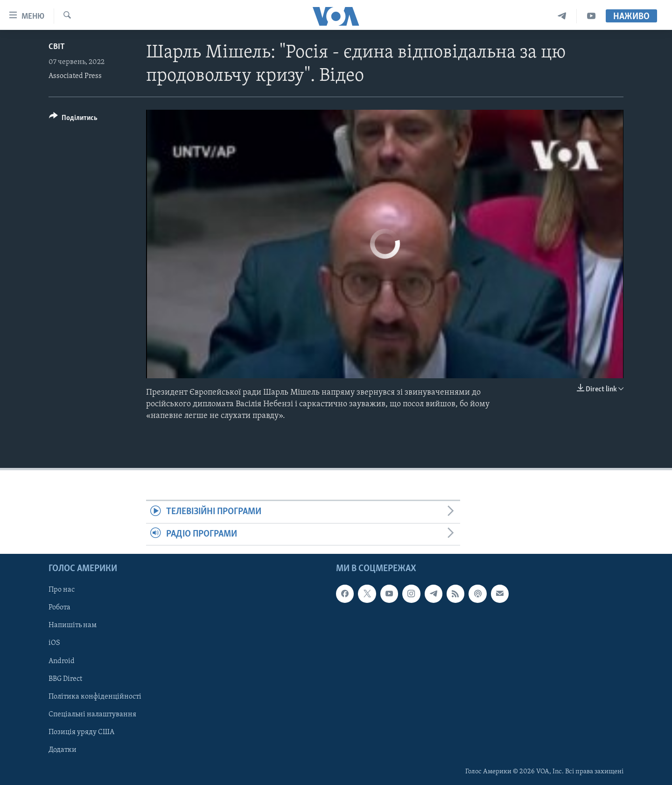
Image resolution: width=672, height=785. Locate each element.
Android (62, 661)
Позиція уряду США (81, 732)
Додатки (63, 750)
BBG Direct (65, 679)
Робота (59, 608)
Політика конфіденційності (95, 697)
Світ (57, 47)
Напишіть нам (73, 626)
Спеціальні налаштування (92, 714)
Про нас (62, 590)
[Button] (73, 119)
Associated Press (75, 76)
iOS (54, 644)
